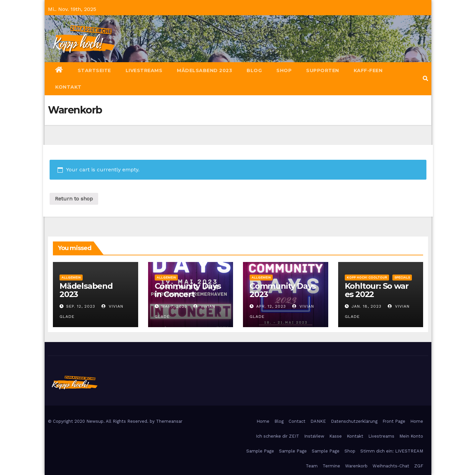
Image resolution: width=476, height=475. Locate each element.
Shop (284, 70)
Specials (402, 277)
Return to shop (74, 199)
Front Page (394, 421)
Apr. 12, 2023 (271, 306)
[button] (425, 79)
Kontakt (68, 87)
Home (263, 421)
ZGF (419, 466)
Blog (254, 70)
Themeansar (169, 421)
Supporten (323, 70)
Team (312, 466)
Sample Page (260, 451)
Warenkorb (356, 466)
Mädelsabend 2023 (204, 70)
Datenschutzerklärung (354, 421)
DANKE (318, 421)
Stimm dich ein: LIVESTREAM (392, 451)
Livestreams (144, 70)
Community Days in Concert (188, 290)
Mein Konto (411, 436)
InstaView (314, 436)
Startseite (94, 70)
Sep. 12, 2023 (81, 306)
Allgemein (71, 277)
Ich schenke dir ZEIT (278, 436)
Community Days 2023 (283, 290)
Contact (297, 421)
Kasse (336, 436)
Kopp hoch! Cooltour (367, 277)
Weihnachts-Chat (391, 466)
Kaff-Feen (368, 70)
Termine (331, 466)
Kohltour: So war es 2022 (377, 290)
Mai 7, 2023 (174, 306)
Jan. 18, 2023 (366, 306)
